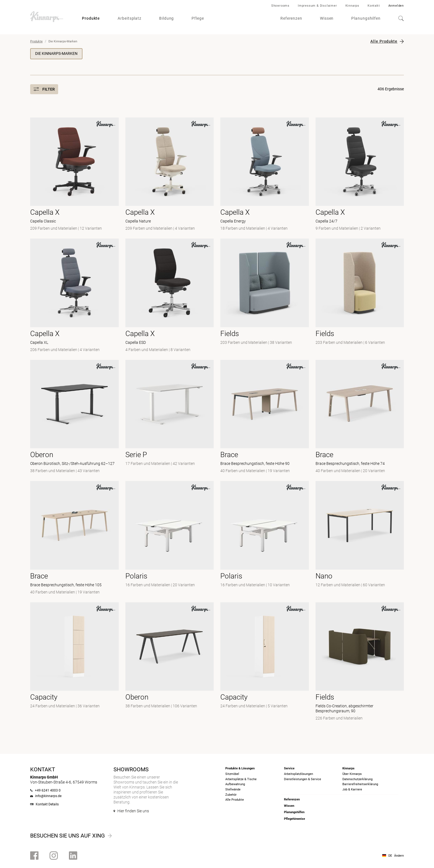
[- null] (265, 296)
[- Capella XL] (74, 296)
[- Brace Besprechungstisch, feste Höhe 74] (360, 417)
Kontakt (374, 6)
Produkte (91, 18)
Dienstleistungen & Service (303, 779)
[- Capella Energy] (265, 175)
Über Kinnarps (352, 774)
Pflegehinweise (294, 819)
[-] (265, 538)
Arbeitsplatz (130, 18)
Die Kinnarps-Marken (56, 53)
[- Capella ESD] (170, 296)
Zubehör (231, 795)
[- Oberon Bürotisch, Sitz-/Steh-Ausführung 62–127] (74, 417)
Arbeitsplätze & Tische (241, 779)
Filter (44, 89)
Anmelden (396, 6)
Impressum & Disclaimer (317, 6)
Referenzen (291, 18)
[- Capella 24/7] (360, 175)
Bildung (166, 18)
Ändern (399, 856)
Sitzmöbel (232, 774)
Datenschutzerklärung (357, 779)
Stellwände (233, 789)
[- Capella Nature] (170, 175)
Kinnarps (352, 6)
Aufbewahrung (235, 784)
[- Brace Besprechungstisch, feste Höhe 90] (265, 417)
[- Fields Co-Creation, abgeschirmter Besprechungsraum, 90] (360, 662)
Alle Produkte (384, 41)
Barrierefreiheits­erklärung (360, 784)
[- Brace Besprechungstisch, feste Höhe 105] (74, 538)
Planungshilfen (366, 18)
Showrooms (280, 6)
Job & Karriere (352, 789)
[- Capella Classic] (74, 175)
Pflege (198, 18)
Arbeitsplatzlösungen (299, 774)
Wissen (327, 18)
